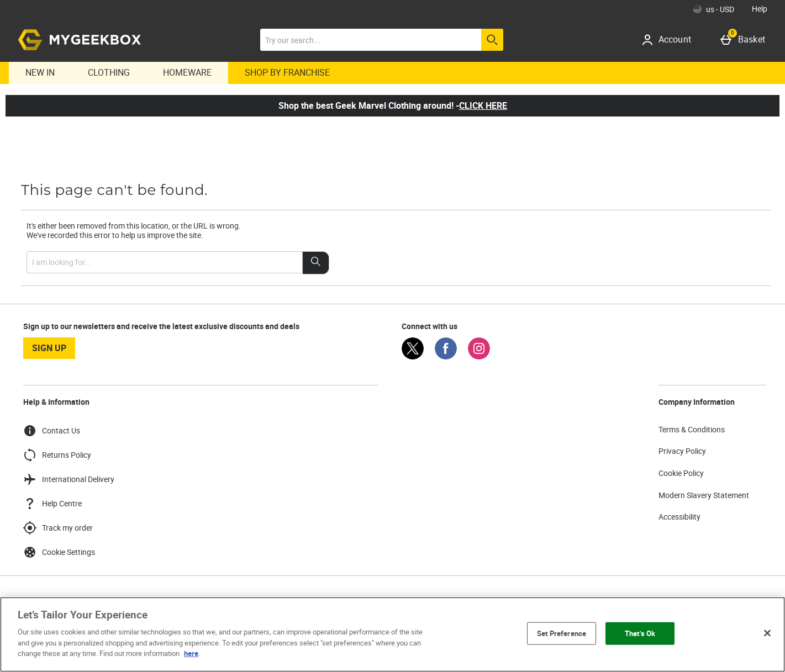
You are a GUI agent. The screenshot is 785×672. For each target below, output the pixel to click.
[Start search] (492, 40)
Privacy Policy (682, 451)
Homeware (187, 72)
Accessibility (679, 517)
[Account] (670, 40)
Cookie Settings (59, 552)
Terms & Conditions (692, 429)
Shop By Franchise (287, 72)
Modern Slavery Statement (704, 495)
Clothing (109, 72)
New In (40, 72)
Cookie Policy (681, 473)
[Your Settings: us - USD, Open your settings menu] (713, 9)
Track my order (58, 528)
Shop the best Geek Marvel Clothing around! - (393, 105)
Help (760, 9)
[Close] (767, 633)
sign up (49, 348)
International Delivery (69, 479)
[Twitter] (413, 356)
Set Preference (562, 633)
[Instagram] (479, 356)
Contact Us (52, 431)
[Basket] (745, 40)
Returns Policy (57, 455)
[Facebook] (446, 356)
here (191, 653)
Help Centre (52, 504)
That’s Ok (640, 633)
